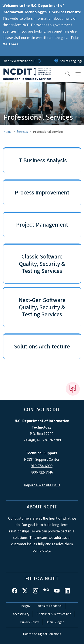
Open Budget (55, 622)
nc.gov (26, 606)
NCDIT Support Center (42, 459)
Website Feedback (50, 606)
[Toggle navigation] (78, 74)
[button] (65, 74)
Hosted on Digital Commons (42, 634)
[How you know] (39, 61)
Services (22, 132)
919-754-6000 (42, 466)
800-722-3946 (42, 472)
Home (7, 132)
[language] (71, 61)
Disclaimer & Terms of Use (54, 614)
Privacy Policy (29, 622)
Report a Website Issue (42, 485)
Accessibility (21, 614)
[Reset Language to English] (56, 61)
